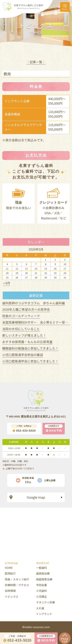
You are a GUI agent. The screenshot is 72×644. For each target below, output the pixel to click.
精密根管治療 (44, 579)
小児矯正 (41, 596)
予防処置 (41, 585)
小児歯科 (41, 591)
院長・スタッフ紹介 (17, 579)
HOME (9, 568)
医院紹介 (10, 573)
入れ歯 (40, 608)
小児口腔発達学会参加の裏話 (23, 355)
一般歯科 (41, 568)
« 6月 (7, 283)
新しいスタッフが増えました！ (24, 335)
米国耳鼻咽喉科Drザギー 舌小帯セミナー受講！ (37, 322)
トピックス (12, 596)
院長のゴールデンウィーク (21, 316)
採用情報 (10, 591)
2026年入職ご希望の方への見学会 (26, 309)
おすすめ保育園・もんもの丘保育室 (27, 342)
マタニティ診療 (45, 602)
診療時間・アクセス (17, 585)
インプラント (44, 614)
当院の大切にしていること (21, 329)
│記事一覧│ (36, 62)
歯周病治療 (43, 573)
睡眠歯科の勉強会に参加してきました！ (30, 348)
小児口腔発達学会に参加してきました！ (30, 361)
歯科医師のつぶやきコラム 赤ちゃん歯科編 (34, 303)
